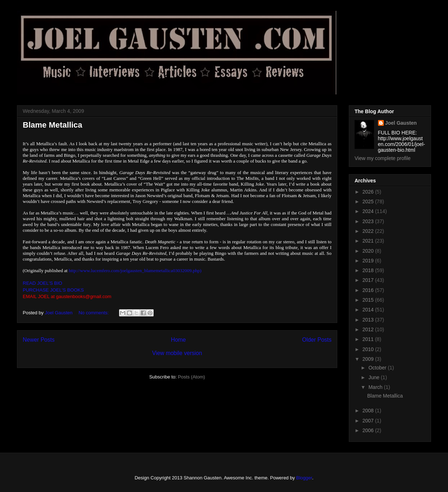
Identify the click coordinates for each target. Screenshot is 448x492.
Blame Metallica (52, 125)
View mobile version (177, 353)
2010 (369, 349)
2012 (369, 329)
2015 (369, 300)
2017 (369, 280)
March (376, 387)
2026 (369, 192)
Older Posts (317, 340)
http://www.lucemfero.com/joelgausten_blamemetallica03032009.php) (135, 271)
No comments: (94, 313)
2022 (369, 231)
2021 (369, 241)
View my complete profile (383, 158)
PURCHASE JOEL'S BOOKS (53, 290)
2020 (369, 251)
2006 (369, 430)
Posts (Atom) (191, 377)
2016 (369, 290)
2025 (369, 201)
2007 (369, 421)
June (374, 377)
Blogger (304, 478)
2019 (369, 261)
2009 (369, 359)
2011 (369, 339)
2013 (369, 320)
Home (179, 340)
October (378, 368)
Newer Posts (39, 340)
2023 (369, 221)
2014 (369, 310)
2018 (369, 270)
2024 (369, 211)
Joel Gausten (401, 123)
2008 (369, 411)
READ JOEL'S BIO (42, 283)
